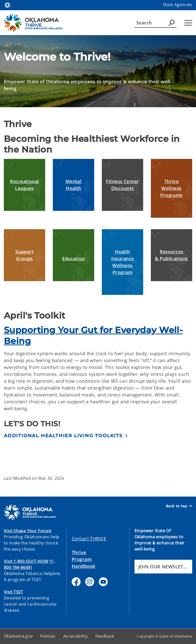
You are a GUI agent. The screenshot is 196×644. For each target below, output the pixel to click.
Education (74, 258)
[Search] (156, 23)
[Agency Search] (171, 23)
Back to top (179, 506)
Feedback (105, 636)
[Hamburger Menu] (188, 23)
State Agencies (177, 5)
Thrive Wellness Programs (171, 188)
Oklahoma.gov (18, 636)
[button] (66, 436)
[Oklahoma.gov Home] (7, 5)
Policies (48, 636)
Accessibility (76, 636)
